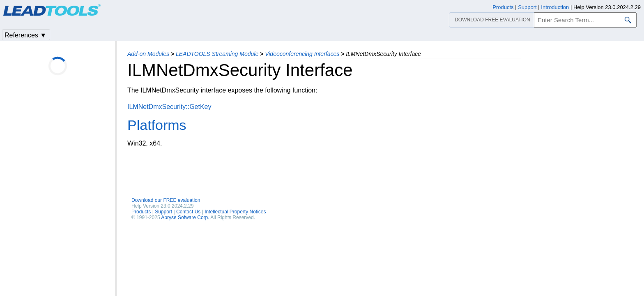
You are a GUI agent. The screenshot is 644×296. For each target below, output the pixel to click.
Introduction (555, 7)
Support (163, 212)
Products (141, 212)
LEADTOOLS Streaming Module (217, 54)
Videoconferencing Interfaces (302, 54)
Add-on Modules (148, 54)
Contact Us (188, 212)
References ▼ (25, 35)
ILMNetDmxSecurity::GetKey (169, 107)
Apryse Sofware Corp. (185, 217)
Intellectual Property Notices (235, 212)
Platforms (157, 125)
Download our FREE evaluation (166, 200)
